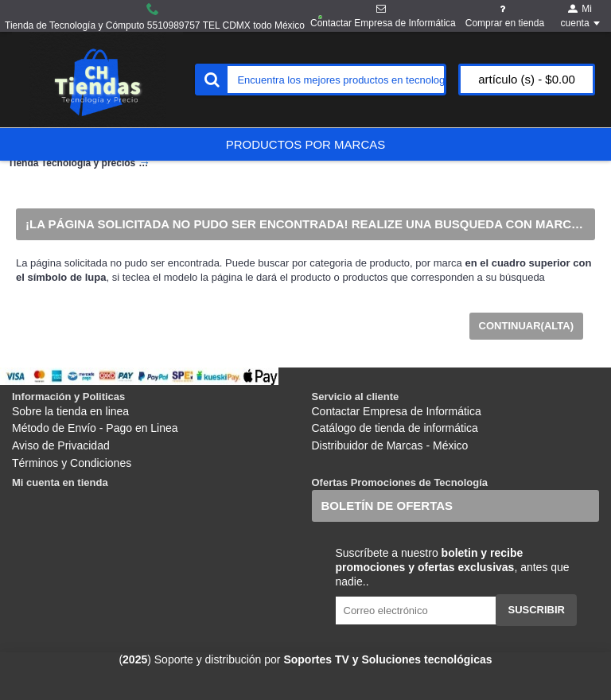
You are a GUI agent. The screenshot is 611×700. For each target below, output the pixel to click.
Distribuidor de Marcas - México (390, 445)
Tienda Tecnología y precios (72, 163)
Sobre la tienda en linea (70, 411)
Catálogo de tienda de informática (395, 428)
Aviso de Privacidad (61, 445)
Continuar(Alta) (526, 326)
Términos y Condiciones (72, 463)
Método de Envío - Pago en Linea (95, 428)
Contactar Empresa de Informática (397, 411)
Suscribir (536, 610)
